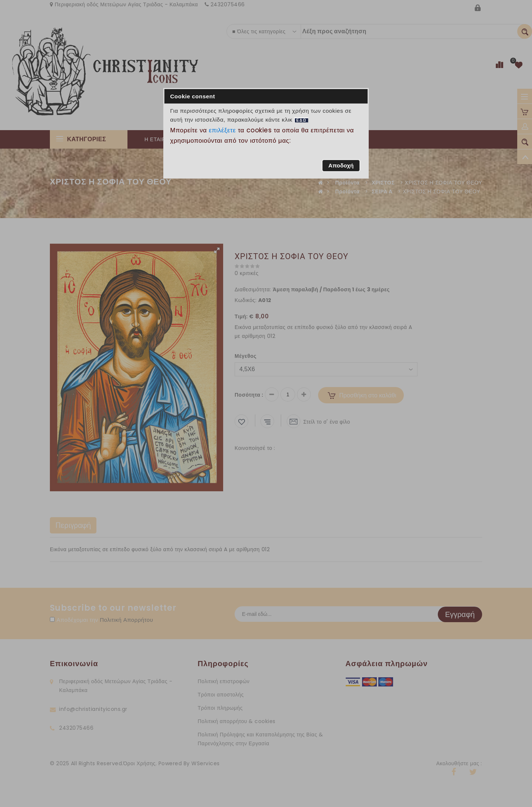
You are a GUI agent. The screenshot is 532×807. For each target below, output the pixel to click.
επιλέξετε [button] (222, 130)
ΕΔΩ (301, 120)
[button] (341, 166)
